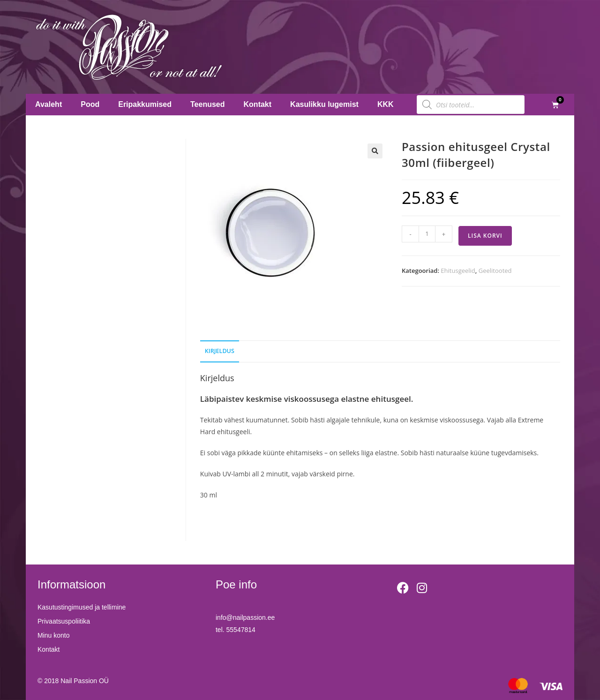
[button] (375, 151)
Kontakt (258, 104)
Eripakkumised (145, 104)
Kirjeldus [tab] (220, 351)
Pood (90, 104)
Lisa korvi (485, 236)
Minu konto (53, 635)
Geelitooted (495, 271)
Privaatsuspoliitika (64, 621)
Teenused (208, 104)
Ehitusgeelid (458, 271)
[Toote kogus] (427, 234)
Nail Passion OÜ (85, 681)
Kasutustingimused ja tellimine (82, 607)
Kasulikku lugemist (324, 104)
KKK (386, 104)
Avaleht (49, 104)
